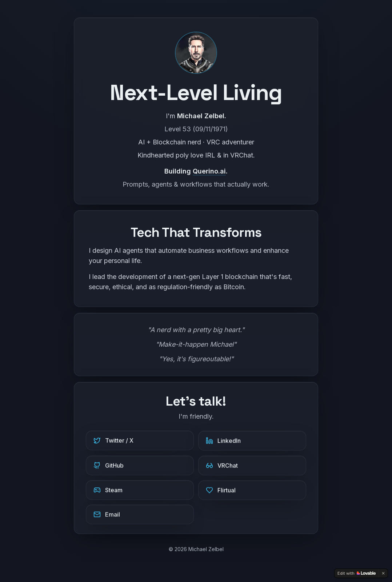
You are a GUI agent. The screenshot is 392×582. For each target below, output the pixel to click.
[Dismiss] (383, 573)
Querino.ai (209, 171)
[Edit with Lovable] (357, 573)
